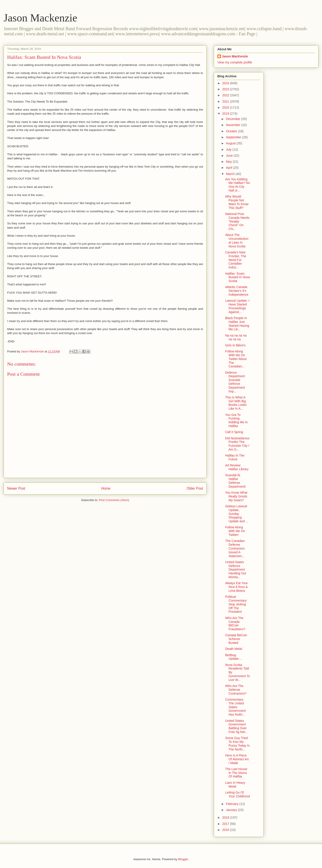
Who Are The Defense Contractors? (236, 690)
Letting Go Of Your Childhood (237, 794)
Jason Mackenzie (40, 18)
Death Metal (234, 649)
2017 (226, 824)
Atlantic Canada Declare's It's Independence (237, 291)
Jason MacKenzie (235, 56)
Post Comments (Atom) (114, 500)
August (231, 143)
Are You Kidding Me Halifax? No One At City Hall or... (238, 185)
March (231, 174)
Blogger (183, 859)
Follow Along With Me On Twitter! (235, 531)
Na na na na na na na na (236, 337)
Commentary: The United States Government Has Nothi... (235, 707)
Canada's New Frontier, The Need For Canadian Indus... (236, 260)
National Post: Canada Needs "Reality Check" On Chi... (237, 221)
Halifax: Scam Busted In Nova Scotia (238, 277)
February (233, 804)
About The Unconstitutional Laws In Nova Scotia (237, 240)
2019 (226, 114)
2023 (226, 89)
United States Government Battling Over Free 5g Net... (236, 726)
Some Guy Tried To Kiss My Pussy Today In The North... (237, 744)
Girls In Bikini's (235, 345)
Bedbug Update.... (234, 657)
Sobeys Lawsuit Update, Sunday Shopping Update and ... (237, 514)
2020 (226, 107)
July (229, 150)
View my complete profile (235, 62)
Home (106, 488)
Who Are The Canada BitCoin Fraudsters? (235, 624)
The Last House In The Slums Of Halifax (236, 773)
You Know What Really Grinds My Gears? (236, 496)
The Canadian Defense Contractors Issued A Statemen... (235, 548)
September (234, 137)
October (232, 131)
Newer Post (16, 488)
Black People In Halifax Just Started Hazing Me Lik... (237, 324)
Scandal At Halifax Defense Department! (235, 481)
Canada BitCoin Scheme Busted (236, 639)
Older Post (195, 488)
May (229, 162)
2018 (226, 817)
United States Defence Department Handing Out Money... (236, 570)
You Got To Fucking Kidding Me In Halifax (236, 420)
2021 (226, 101)
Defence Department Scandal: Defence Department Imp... (235, 382)
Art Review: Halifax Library (237, 467)
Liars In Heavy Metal (235, 785)
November (233, 125)
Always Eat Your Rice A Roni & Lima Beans (236, 587)
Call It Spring (234, 432)
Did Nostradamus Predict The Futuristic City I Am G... (237, 444)
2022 (226, 95)
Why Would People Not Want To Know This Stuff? (237, 202)
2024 (226, 83)
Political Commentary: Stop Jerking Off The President (236, 604)
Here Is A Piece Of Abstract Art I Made (237, 759)
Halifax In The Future (235, 457)
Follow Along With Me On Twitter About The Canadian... (236, 359)
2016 (226, 830)
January (232, 810)
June (230, 156)
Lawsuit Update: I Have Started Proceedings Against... (237, 306)
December (233, 119)
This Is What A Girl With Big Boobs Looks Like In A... (236, 403)
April (229, 168)
